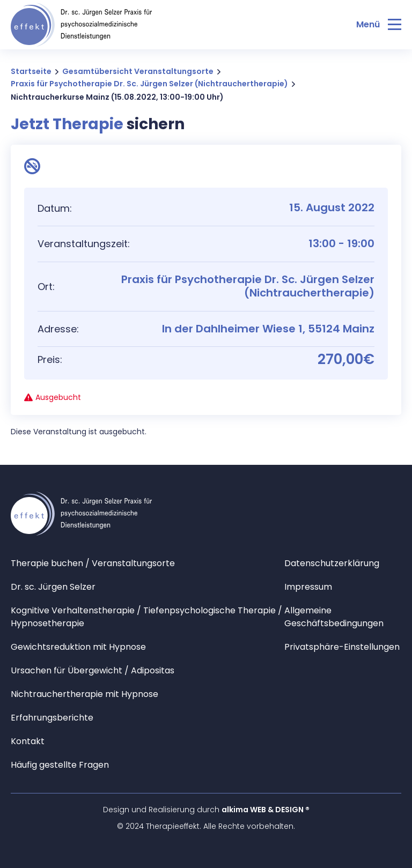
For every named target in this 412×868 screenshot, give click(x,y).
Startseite (31, 71)
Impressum (308, 587)
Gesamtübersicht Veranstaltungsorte (138, 71)
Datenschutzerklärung (332, 563)
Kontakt (28, 741)
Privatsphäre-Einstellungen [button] (342, 647)
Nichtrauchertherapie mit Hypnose (84, 694)
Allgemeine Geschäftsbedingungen (334, 617)
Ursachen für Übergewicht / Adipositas (93, 670)
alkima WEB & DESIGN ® (266, 810)
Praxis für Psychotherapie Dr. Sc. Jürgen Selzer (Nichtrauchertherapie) (149, 84)
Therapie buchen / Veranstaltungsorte (93, 563)
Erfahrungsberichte (52, 718)
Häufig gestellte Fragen (60, 765)
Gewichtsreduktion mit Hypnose (78, 647)
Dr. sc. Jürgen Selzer (53, 587)
